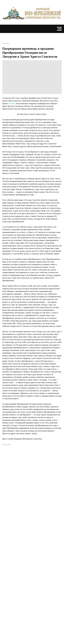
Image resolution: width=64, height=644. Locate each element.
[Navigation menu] (59, 29)
